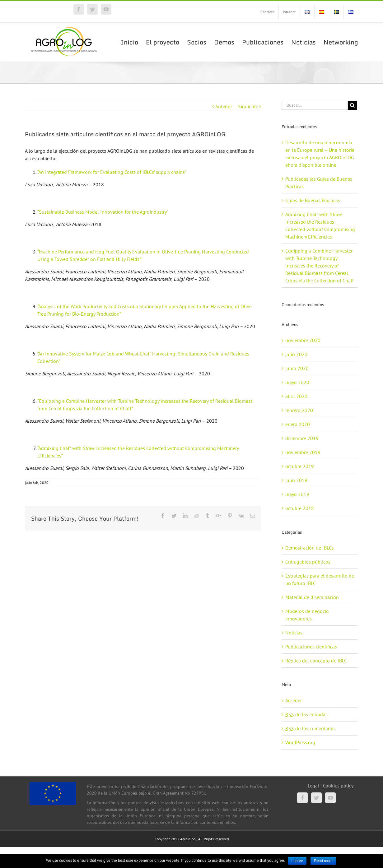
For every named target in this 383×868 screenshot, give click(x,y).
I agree (297, 861)
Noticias (294, 633)
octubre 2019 (300, 466)
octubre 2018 (300, 508)
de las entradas (306, 714)
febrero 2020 (299, 410)
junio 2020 (297, 368)
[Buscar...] (315, 105)
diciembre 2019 (302, 438)
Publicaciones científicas (311, 647)
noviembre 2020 (303, 340)
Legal (313, 786)
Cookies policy (338, 786)
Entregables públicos (308, 562)
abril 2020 (296, 396)
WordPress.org (300, 742)
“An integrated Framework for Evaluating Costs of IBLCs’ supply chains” (112, 172)
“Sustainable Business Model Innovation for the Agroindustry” (103, 212)
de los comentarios (311, 728)
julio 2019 (296, 480)
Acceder (294, 700)
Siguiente (248, 106)
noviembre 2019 (303, 452)
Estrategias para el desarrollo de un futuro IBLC (320, 579)
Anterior (224, 106)
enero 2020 (298, 424)
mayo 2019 (297, 494)
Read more (323, 861)
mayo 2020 (297, 382)
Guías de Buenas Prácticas (313, 200)
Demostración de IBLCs (310, 548)
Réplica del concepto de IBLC (316, 661)
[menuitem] (267, 12)
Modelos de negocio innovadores (307, 615)
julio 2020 (296, 354)
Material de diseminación (312, 597)
